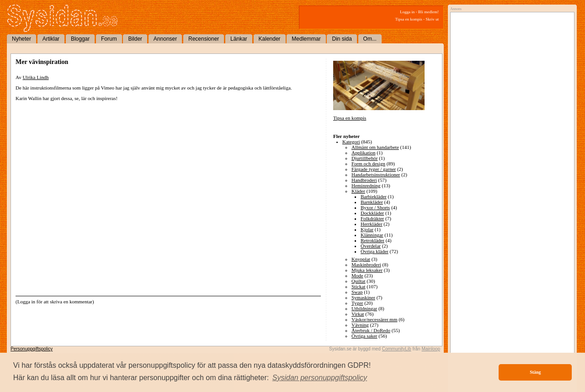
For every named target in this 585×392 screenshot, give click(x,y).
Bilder (135, 39)
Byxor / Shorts (375, 207)
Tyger (357, 303)
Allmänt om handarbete (375, 147)
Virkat (358, 314)
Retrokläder (372, 240)
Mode (357, 275)
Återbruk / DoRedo (371, 330)
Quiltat (359, 281)
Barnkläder (372, 202)
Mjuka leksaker (367, 270)
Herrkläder (372, 224)
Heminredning (366, 185)
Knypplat (361, 259)
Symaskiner (363, 297)
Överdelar (371, 246)
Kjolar (367, 229)
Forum (109, 39)
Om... (370, 39)
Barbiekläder (374, 196)
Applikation (364, 153)
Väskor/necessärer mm (375, 319)
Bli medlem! (428, 12)
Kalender (270, 39)
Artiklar (51, 39)
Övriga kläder (375, 251)
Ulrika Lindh (35, 77)
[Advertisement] (510, 108)
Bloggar (80, 39)
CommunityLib (397, 349)
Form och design (368, 164)
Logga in (407, 12)
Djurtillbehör (364, 158)
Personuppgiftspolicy (32, 349)
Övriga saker (364, 336)
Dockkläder (372, 213)
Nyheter (21, 39)
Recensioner (204, 39)
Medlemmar (306, 39)
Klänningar (372, 235)
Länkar (239, 39)
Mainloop (431, 349)
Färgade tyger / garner (374, 169)
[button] (320, 378)
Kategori (351, 142)
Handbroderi (364, 180)
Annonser (165, 39)
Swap (357, 292)
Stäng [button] (535, 372)
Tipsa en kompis (409, 19)
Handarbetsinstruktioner (376, 175)
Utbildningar (364, 308)
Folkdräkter (372, 218)
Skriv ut (432, 19)
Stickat (359, 286)
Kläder (358, 191)
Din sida (342, 39)
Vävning (360, 325)
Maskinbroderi (366, 265)
